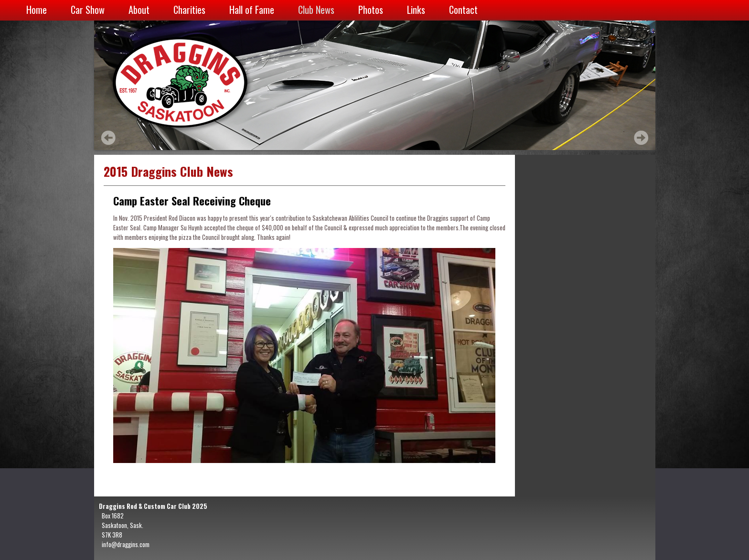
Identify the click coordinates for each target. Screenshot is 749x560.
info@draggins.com (126, 544)
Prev (108, 138)
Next (641, 138)
